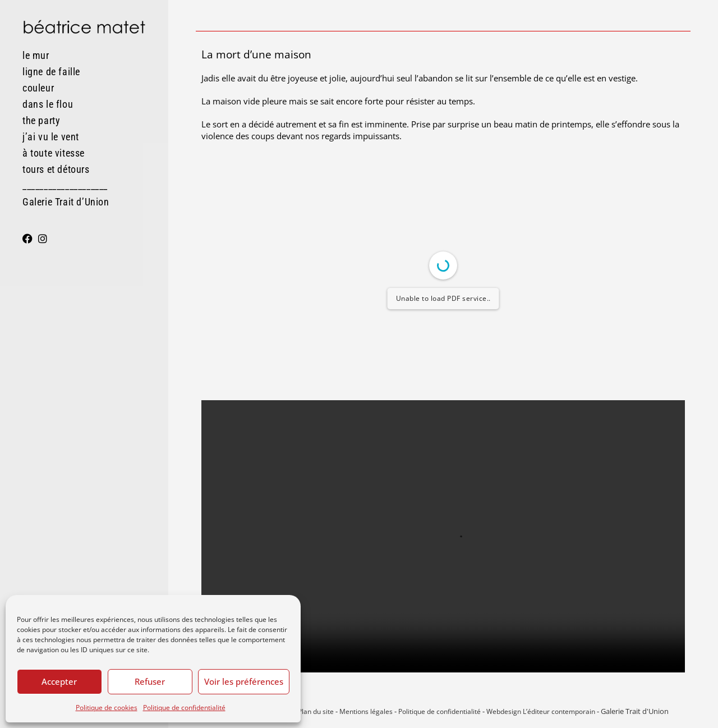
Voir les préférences (244, 681)
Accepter (59, 681)
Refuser (150, 681)
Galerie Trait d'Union (635, 711)
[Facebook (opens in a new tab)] (27, 239)
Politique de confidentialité (184, 708)
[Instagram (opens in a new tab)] (43, 239)
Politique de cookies (107, 708)
